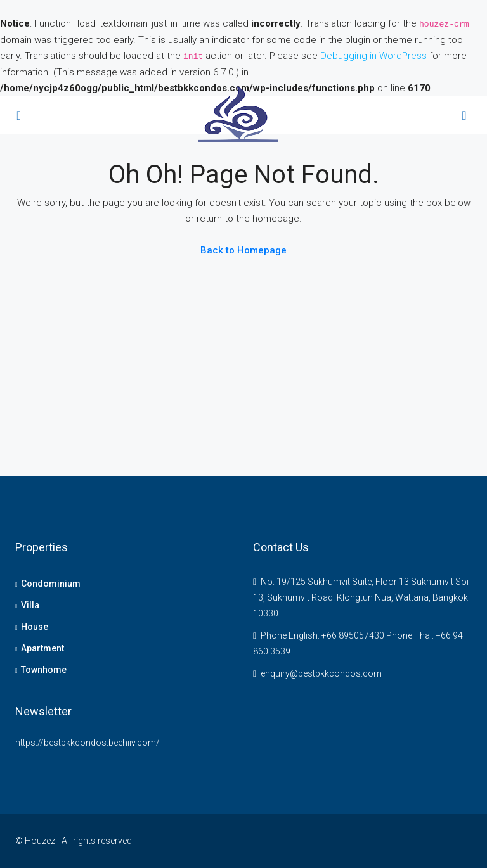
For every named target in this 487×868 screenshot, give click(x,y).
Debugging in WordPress (373, 56)
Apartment (42, 648)
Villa (30, 605)
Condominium (51, 584)
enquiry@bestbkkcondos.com (321, 673)
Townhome (44, 670)
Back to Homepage (243, 250)
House (35, 627)
